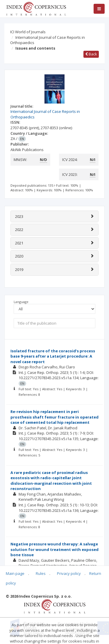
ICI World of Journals (28, 32)
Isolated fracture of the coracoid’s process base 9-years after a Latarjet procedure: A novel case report (53, 356)
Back (91, 54)
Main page (15, 573)
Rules (41, 573)
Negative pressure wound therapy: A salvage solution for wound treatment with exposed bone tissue (54, 549)
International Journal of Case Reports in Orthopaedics (48, 40)
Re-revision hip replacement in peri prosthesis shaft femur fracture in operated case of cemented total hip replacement (54, 417)
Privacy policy (69, 573)
